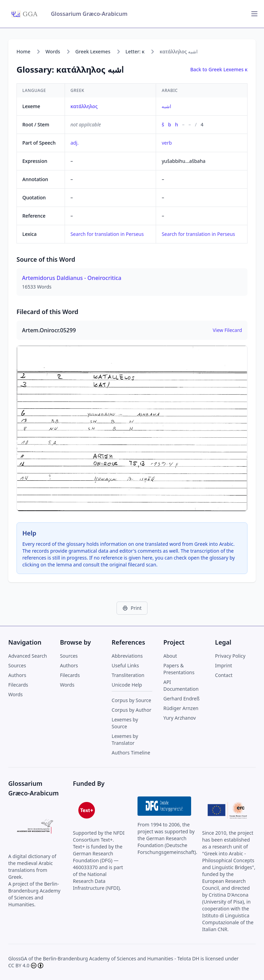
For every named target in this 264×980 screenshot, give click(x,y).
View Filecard (227, 330)
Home (23, 51)
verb (167, 143)
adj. (75, 143)
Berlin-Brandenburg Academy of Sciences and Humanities (108, 958)
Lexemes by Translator (125, 739)
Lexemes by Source (125, 723)
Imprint (224, 665)
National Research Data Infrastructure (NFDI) (96, 881)
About (170, 656)
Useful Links (125, 665)
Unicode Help (127, 685)
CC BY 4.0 (19, 965)
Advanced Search (27, 656)
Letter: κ (135, 51)
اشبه (166, 106)
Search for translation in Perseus (107, 234)
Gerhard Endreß (181, 698)
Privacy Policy (230, 656)
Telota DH (188, 958)
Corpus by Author (131, 710)
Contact (224, 675)
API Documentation (181, 685)
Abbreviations (127, 656)
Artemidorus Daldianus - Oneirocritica (72, 278)
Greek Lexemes (93, 51)
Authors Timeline (131, 753)
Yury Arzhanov (180, 718)
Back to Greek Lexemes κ (219, 69)
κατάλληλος (84, 106)
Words (53, 51)
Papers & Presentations (179, 669)
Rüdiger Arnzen (181, 708)
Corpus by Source (131, 700)
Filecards (18, 685)
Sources (17, 665)
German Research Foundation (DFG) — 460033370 (96, 860)
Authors (17, 675)
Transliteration (128, 675)
